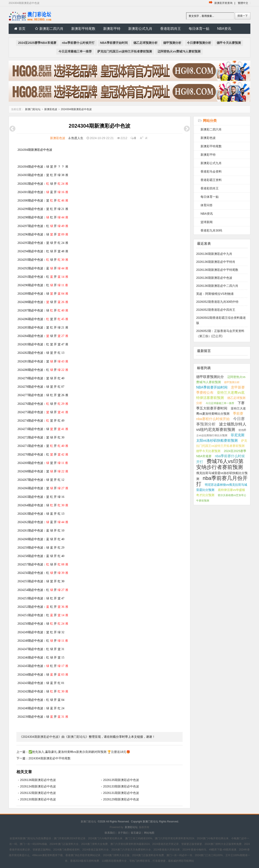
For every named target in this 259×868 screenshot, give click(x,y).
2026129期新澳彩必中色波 (121, 799)
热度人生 (77, 138)
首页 (20, 29)
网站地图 (149, 833)
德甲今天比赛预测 (229, 43)
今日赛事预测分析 (199, 43)
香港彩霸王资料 (211, 180)
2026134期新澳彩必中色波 (38, 786)
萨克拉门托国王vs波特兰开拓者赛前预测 (125, 51)
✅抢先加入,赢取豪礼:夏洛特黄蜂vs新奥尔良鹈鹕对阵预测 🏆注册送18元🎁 (79, 752)
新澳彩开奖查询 (223, 3)
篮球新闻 (207, 222)
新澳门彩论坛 (33, 109)
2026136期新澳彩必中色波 (38, 780)
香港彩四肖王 (171, 29)
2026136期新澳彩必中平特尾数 (217, 270)
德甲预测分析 (172, 43)
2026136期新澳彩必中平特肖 (216, 262)
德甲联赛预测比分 (210, 377)
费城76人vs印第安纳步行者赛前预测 (220, 464)
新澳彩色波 (51, 109)
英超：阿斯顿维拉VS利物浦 (215, 294)
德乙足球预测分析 (145, 43)
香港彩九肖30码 (211, 230)
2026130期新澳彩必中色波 (38, 799)
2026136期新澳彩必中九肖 (214, 254)
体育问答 (207, 205)
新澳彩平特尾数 (83, 29)
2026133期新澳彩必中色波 (121, 786)
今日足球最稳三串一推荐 (75, 51)
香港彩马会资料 (211, 171)
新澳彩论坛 (131, 827)
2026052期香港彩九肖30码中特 (217, 302)
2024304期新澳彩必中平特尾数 (50, 758)
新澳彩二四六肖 (49, 29)
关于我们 (123, 833)
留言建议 (136, 833)
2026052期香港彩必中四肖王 (216, 310)
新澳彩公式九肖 (140, 29)
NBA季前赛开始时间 (114, 43)
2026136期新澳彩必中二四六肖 (217, 286)
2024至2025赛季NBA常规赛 (37, 43)
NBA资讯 (224, 29)
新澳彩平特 (112, 29)
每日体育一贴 (199, 29)
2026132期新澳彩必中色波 (38, 793)
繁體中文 (243, 3)
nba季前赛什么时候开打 (78, 43)
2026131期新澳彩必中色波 (121, 793)
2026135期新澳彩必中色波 (121, 780)
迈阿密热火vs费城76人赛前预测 (179, 51)
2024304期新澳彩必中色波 (76, 109)
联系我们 (110, 833)
